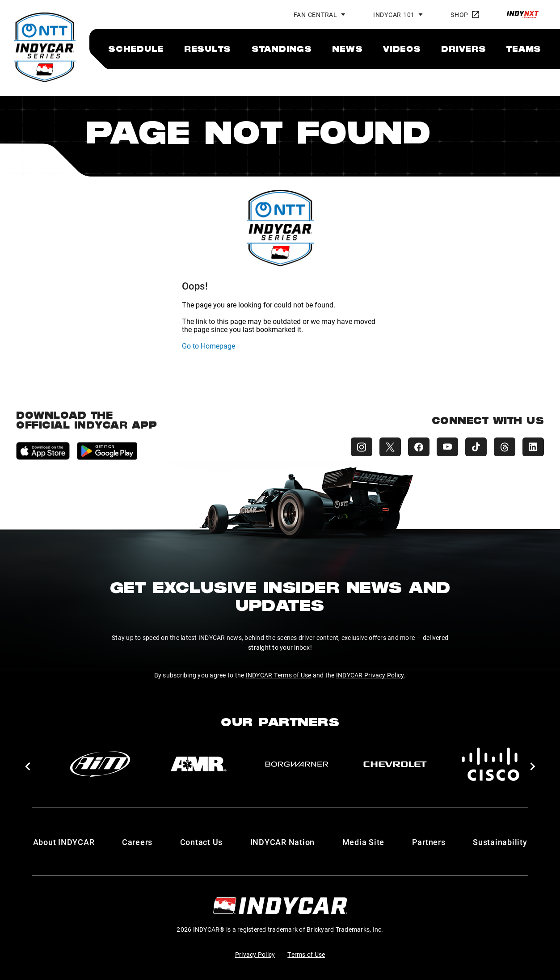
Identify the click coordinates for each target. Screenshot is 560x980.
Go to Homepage (208, 346)
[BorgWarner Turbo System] (297, 764)
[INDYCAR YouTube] (447, 447)
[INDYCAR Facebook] (419, 447)
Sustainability (500, 842)
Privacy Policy (255, 954)
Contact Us (202, 842)
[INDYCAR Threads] (505, 447)
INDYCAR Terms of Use (279, 675)
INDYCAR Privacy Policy (370, 675)
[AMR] (198, 764)
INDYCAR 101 (394, 15)
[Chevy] (395, 764)
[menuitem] (136, 49)
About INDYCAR (64, 842)
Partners (429, 842)
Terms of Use (306, 954)
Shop (465, 15)
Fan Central (316, 15)
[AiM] (100, 764)
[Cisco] (493, 764)
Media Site (364, 842)
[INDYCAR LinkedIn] (533, 447)
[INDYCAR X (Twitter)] (390, 447)
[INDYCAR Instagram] (362, 447)
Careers (137, 842)
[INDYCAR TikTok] (476, 447)
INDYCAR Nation (283, 842)
